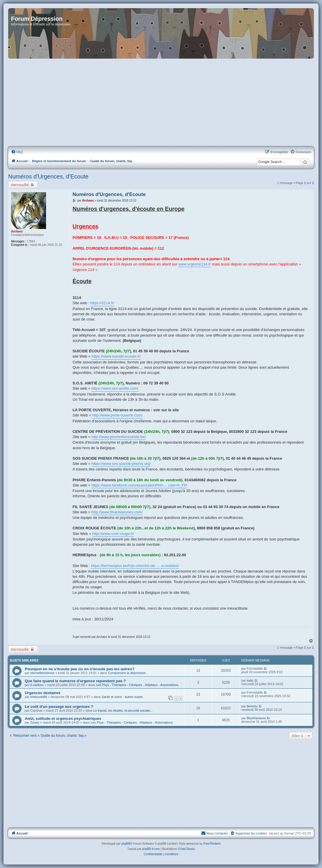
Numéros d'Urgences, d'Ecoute (48, 176)
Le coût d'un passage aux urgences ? (59, 707)
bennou (252, 706)
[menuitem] (17, 152)
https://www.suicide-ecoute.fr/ (116, 356)
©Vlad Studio (186, 849)
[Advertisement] (161, 103)
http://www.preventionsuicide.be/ (119, 437)
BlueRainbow (256, 718)
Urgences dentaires (43, 693)
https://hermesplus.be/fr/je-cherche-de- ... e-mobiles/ (135, 566)
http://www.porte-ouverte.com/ (117, 415)
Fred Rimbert (212, 844)
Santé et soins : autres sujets (122, 697)
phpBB (126, 844)
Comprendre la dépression (127, 673)
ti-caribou (37, 685)
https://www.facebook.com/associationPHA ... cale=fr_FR (139, 485)
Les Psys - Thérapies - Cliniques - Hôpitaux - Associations (137, 685)
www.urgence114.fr (195, 264)
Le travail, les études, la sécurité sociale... (123, 710)
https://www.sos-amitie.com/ (115, 388)
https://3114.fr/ (102, 303)
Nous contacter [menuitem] (214, 833)
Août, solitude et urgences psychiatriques (63, 719)
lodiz (250, 680)
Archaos (17, 231)
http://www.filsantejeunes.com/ (117, 512)
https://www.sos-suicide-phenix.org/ (121, 464)
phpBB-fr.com (151, 849)
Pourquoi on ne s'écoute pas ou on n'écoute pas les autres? (80, 669)
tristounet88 (39, 697)
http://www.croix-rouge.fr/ (113, 534)
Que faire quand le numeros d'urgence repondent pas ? (75, 681)
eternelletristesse (42, 673)
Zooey (35, 722)
